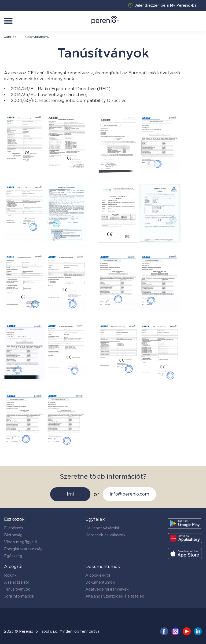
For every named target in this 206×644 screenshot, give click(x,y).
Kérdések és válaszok (105, 535)
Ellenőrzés (14, 528)
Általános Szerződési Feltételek (115, 596)
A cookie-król (98, 575)
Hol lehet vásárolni (102, 528)
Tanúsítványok (17, 589)
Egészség (13, 556)
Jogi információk (19, 596)
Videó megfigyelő (21, 542)
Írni (70, 494)
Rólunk (10, 575)
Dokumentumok (100, 582)
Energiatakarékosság (23, 549)
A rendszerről (16, 582)
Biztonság (13, 535)
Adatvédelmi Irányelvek (107, 589)
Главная (10, 37)
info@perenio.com (129, 494)
